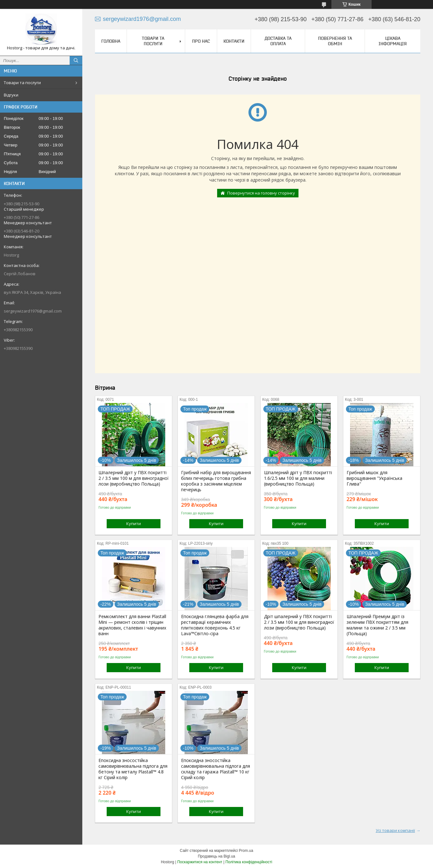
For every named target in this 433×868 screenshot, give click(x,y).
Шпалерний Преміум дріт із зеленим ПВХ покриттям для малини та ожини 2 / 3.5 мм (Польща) (377, 625)
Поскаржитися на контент (200, 862)
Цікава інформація (393, 41)
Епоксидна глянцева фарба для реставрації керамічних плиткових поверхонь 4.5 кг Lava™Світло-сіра (215, 625)
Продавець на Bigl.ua (216, 856)
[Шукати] (76, 60)
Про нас (201, 41)
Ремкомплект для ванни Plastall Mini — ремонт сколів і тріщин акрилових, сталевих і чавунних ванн (132, 625)
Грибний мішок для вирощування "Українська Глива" (374, 478)
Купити (134, 524)
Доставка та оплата (278, 41)
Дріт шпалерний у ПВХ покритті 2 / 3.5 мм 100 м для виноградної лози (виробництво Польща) (299, 622)
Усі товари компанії (395, 830)
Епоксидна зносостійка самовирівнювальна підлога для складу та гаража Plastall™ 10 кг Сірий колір (216, 769)
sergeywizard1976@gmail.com (33, 311)
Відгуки (11, 95)
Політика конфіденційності (249, 862)
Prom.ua (246, 851)
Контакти (234, 41)
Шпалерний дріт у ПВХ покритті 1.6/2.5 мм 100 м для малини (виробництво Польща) (298, 478)
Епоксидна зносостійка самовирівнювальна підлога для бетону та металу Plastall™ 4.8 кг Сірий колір (133, 769)
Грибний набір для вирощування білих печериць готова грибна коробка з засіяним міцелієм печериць (216, 481)
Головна (111, 41)
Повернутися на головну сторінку (261, 193)
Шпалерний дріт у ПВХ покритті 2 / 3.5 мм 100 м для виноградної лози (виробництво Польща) (134, 478)
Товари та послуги (22, 83)
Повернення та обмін (335, 41)
